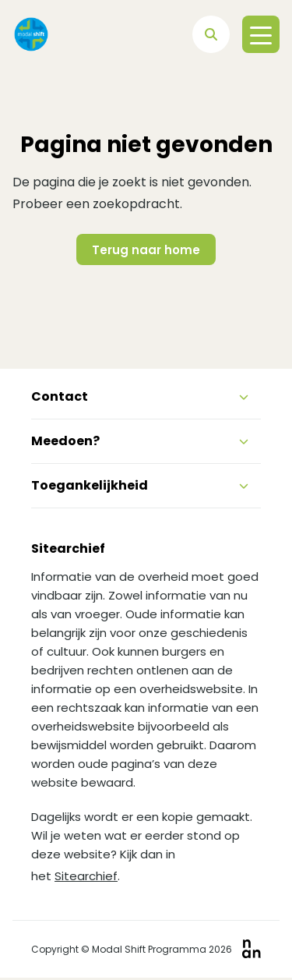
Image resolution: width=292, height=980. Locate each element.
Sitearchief (86, 876)
